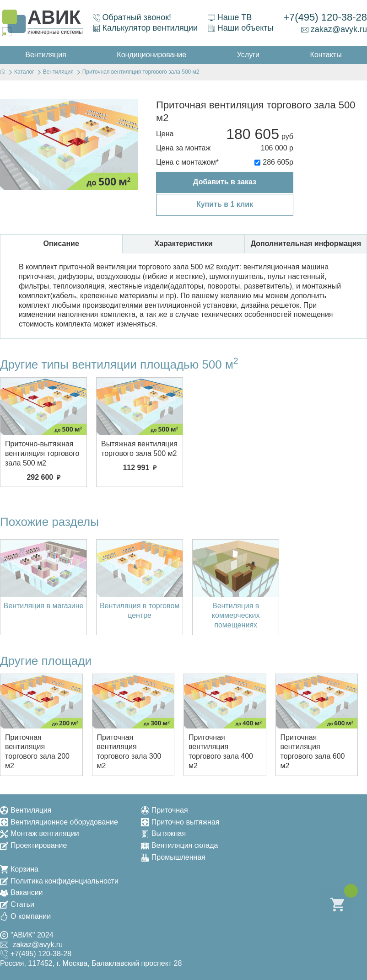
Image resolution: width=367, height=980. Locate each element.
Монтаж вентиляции (40, 833)
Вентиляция (26, 810)
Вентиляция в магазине (44, 606)
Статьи (17, 904)
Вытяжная (163, 833)
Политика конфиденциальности (59, 881)
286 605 (276, 162)
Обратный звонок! (132, 17)
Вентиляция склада (180, 845)
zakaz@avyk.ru (334, 29)
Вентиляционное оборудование (59, 822)
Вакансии (22, 892)
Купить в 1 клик (225, 204)
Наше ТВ (230, 17)
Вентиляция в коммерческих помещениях (236, 615)
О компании (25, 916)
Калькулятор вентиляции (146, 28)
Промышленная (173, 857)
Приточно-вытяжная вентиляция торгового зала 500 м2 (42, 453)
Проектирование (33, 845)
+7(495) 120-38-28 (325, 17)
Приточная (165, 810)
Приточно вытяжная (180, 822)
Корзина (19, 869)
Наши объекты (241, 28)
